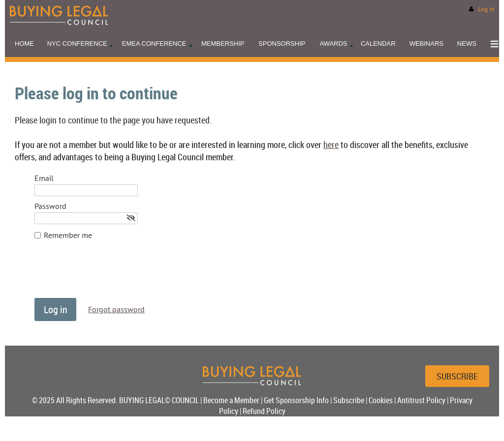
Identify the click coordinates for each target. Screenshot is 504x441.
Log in (486, 9)
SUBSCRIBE (457, 376)
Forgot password (116, 309)
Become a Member (231, 400)
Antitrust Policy (421, 400)
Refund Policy (264, 411)
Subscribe (349, 400)
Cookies (381, 400)
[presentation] (109, 274)
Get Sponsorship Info (296, 400)
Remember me (68, 235)
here (331, 145)
